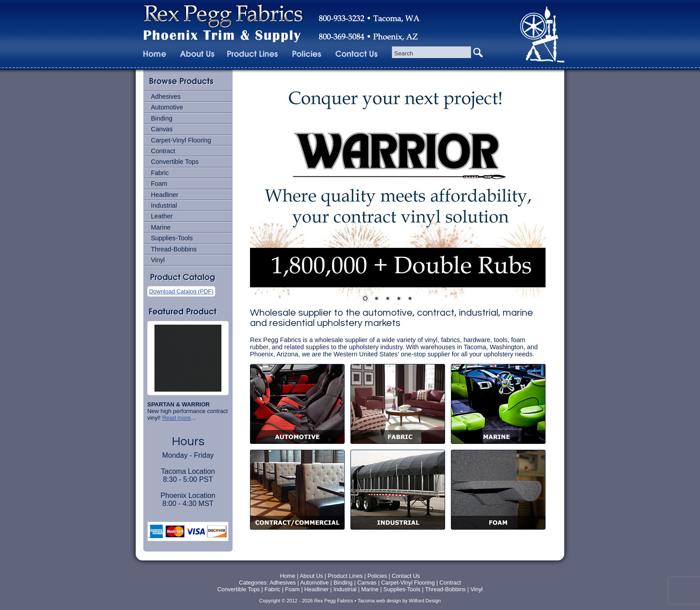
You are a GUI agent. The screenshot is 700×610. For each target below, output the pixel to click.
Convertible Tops (175, 162)
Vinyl (158, 260)
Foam (159, 184)
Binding (162, 118)
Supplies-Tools (172, 238)
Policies (378, 576)
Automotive (167, 107)
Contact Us (406, 576)
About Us (311, 576)
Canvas (162, 129)
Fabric (160, 173)
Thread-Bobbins (174, 249)
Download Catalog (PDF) (181, 291)
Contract (163, 151)
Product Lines (345, 576)
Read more (176, 418)
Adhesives (166, 96)
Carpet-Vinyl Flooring (181, 140)
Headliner (165, 195)
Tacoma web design (379, 601)
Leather (162, 216)
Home (287, 576)
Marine (161, 227)
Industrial (164, 205)
